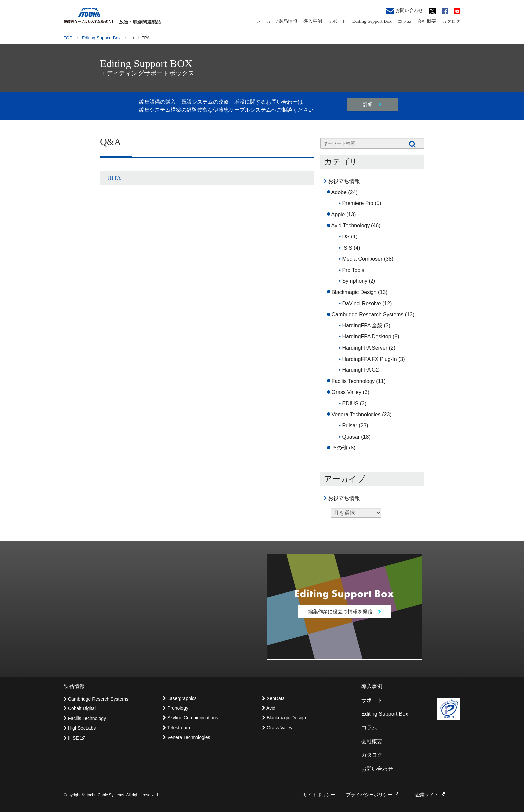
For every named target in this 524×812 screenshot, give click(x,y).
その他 (339, 448)
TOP (68, 38)
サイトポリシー (319, 795)
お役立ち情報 (344, 181)
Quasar (351, 437)
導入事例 (313, 21)
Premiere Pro (358, 203)
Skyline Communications (190, 718)
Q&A (110, 142)
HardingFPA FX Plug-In (369, 359)
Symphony (355, 281)
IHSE (74, 738)
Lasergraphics (180, 699)
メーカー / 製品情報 (277, 21)
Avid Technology (351, 225)
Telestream (176, 728)
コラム (405, 21)
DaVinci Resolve (361, 303)
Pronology (175, 708)
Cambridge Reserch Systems (96, 700)
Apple (338, 214)
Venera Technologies (356, 415)
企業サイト (430, 795)
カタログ (451, 21)
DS (346, 237)
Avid (269, 708)
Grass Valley (346, 392)
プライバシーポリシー (372, 795)
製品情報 (74, 687)
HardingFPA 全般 (362, 326)
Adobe (339, 192)
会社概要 (427, 21)
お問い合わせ (405, 11)
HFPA (114, 178)
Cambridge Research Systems (367, 314)
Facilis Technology (353, 381)
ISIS (347, 248)
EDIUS (350, 403)
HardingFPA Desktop (367, 337)
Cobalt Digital (80, 709)
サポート (337, 21)
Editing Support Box (372, 21)
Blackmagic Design (354, 292)
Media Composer (362, 259)
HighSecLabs (80, 729)
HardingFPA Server (365, 348)
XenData (273, 699)
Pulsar (349, 426)
